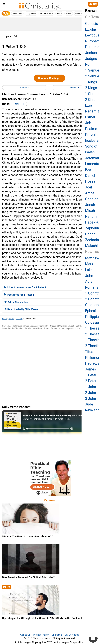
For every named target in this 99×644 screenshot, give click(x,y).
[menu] (4, 5)
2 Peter (91, 381)
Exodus (91, 29)
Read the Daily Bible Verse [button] (21, 309)
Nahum (91, 217)
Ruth (89, 64)
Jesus (59, 14)
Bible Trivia (17, 14)
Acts (89, 281)
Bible (4, 319)
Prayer (69, 14)
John (89, 276)
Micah (90, 211)
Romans (92, 287)
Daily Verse (31, 14)
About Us (25, 635)
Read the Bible (46, 14)
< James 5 (25, 87)
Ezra (89, 105)
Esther (90, 117)
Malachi (91, 246)
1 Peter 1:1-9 (18, 104)
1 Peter (19, 319)
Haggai (91, 234)
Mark (89, 264)
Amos (90, 193)
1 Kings (91, 82)
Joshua (91, 53)
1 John (91, 387)
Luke (89, 270)
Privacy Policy (41, 635)
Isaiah (90, 152)
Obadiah (92, 199)
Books (11, 319)
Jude (89, 404)
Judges (91, 59)
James (90, 369)
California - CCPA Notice (65, 635)
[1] (41, 54)
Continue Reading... (49, 78)
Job (88, 123)
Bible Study (80, 14)
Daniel (90, 176)
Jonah (90, 205)
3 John (91, 399)
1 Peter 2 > (74, 87)
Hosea (90, 181)
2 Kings (91, 88)
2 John (91, 393)
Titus (89, 352)
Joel (88, 187)
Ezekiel (91, 170)
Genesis (91, 24)
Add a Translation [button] (16, 302)
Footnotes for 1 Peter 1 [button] (19, 295)
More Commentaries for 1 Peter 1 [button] (25, 287)
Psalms (91, 129)
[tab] (49, 287)
